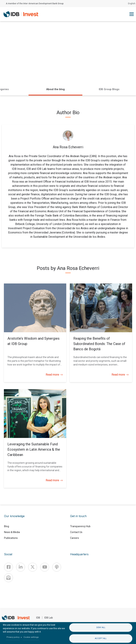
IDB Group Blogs (109, 89)
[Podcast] (57, 567)
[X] (33, 567)
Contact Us (76, 532)
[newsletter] (8, 578)
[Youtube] (45, 567)
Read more (54, 375)
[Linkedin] (21, 567)
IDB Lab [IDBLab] (49, 618)
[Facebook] (8, 567)
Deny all (101, 627)
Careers (75, 538)
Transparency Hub (80, 526)
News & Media (12, 532)
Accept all (101, 638)
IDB (38, 618)
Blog (7, 526)
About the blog (55, 89)
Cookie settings (31, 637)
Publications (11, 538)
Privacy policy (13, 637)
